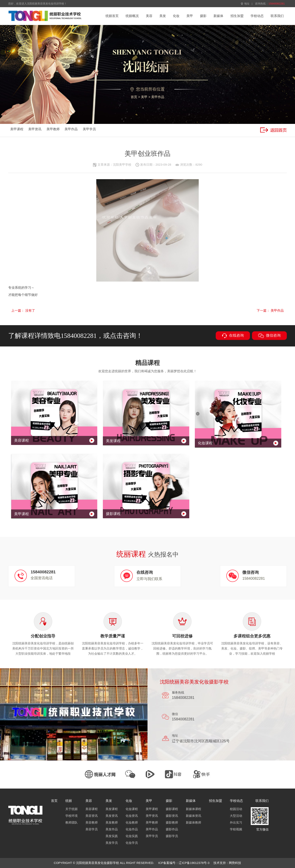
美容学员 (92, 829)
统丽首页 (112, 16)
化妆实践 (132, 836)
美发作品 (112, 829)
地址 (245, 4)
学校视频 (236, 829)
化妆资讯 (132, 816)
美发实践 (112, 836)
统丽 (69, 801)
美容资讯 (92, 816)
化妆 (176, 16)
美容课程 (92, 809)
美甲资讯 (35, 129)
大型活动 (236, 816)
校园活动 (236, 809)
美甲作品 (158, 97)
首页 (134, 97)
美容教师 (92, 822)
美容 (149, 16)
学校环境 (71, 816)
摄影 (203, 16)
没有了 (30, 311)
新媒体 (218, 16)
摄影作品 (172, 829)
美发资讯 (112, 816)
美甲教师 (53, 129)
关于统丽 (71, 809)
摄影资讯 (172, 816)
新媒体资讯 (193, 816)
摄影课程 (172, 809)
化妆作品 (132, 829)
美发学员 (112, 843)
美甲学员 (89, 129)
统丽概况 (132, 16)
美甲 (190, 16)
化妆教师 (132, 822)
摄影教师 (172, 822)
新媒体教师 (193, 822)
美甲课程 (17, 129)
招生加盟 (237, 16)
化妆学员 (132, 843)
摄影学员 (172, 836)
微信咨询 (269, 336)
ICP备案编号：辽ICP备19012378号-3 (184, 863)
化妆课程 (132, 809)
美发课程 (112, 809)
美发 (163, 16)
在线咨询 (233, 336)
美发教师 (112, 822)
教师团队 (71, 822)
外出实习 (236, 822)
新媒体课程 (193, 809)
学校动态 (257, 16)
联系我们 (277, 16)
